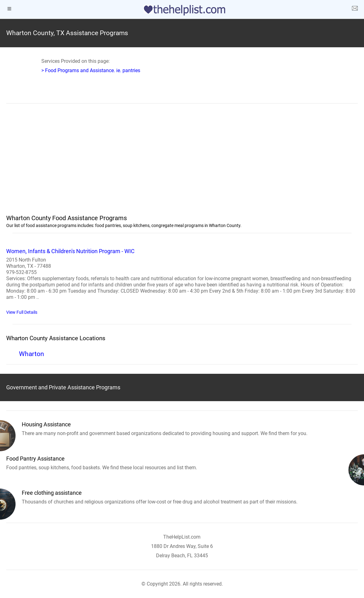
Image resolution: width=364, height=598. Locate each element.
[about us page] (355, 9)
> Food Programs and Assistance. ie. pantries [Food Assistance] (91, 70)
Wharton (32, 354)
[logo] (182, 10)
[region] (182, 163)
